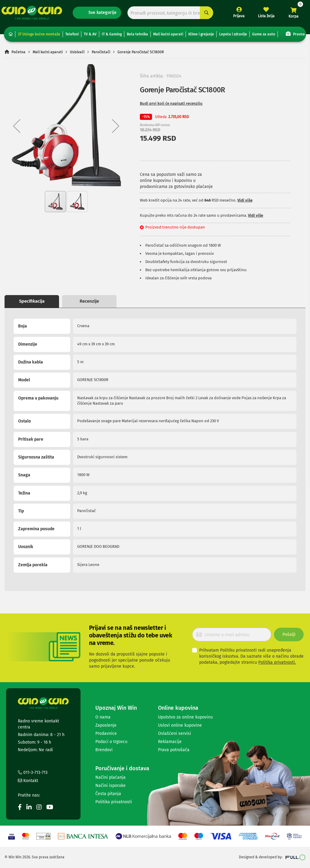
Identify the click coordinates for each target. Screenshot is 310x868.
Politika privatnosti (114, 802)
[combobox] (169, 14)
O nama (103, 717)
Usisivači (77, 54)
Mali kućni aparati (168, 36)
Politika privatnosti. (277, 662)
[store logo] (35, 14)
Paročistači (101, 54)
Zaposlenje (106, 725)
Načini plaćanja (110, 777)
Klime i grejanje (201, 36)
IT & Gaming (112, 36)
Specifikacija (32, 303)
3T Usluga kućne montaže (39, 36)
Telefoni (72, 36)
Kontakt (28, 781)
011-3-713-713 (33, 773)
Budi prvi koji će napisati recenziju (171, 105)
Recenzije (89, 303)
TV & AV (90, 36)
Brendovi (104, 750)
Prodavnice (106, 733)
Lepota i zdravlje (233, 36)
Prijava (236, 18)
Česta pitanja (108, 794)
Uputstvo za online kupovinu (185, 717)
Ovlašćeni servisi (175, 733)
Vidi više (245, 202)
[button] (17, 128)
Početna (18, 54)
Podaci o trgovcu (111, 742)
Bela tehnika (137, 36)
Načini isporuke (110, 786)
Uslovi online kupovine (180, 725)
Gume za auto (264, 36)
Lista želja (263, 18)
